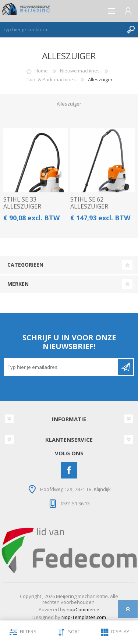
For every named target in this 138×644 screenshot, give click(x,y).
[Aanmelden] (61, 367)
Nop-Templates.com (84, 617)
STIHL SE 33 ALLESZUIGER (22, 203)
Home (41, 71)
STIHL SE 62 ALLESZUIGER (89, 203)
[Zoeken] (62, 29)
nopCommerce (83, 609)
